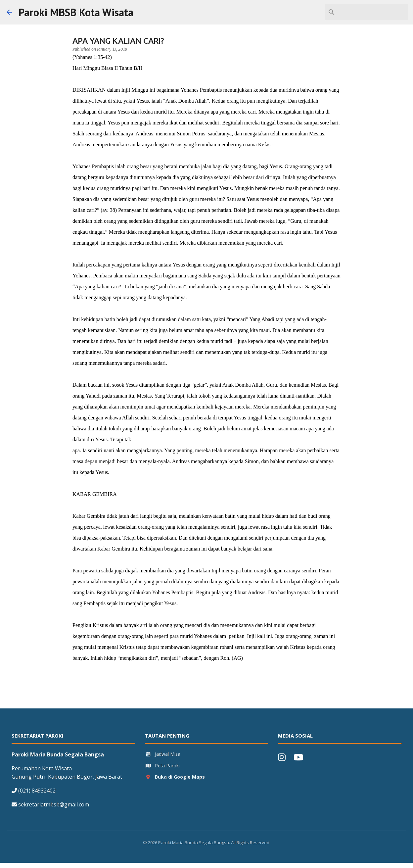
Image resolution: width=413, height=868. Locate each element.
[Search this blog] (373, 12)
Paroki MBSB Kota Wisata (76, 12)
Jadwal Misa (163, 754)
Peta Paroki (162, 766)
